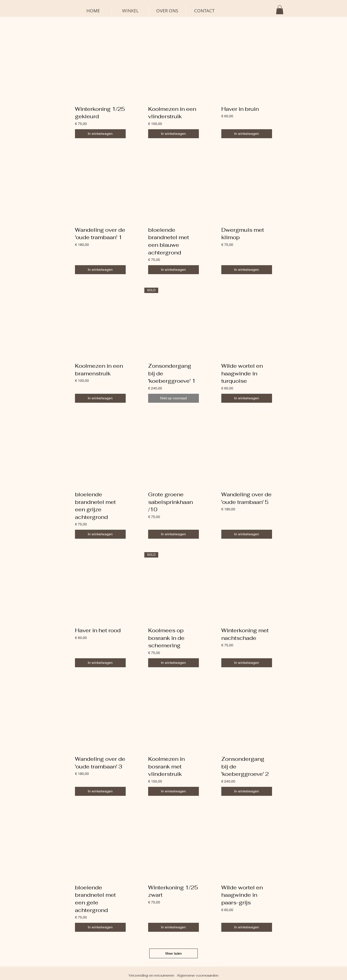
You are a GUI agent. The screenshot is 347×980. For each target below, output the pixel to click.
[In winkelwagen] (100, 134)
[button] (280, 10)
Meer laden (174, 953)
